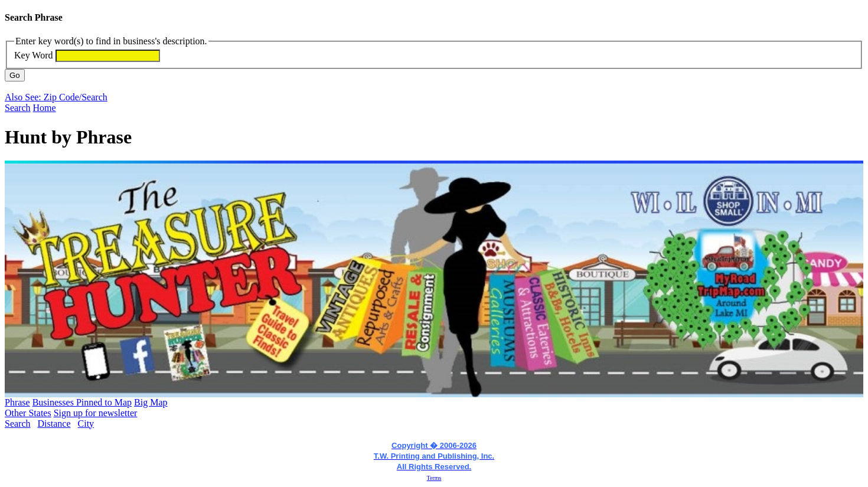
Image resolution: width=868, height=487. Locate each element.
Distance (54, 424)
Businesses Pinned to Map (82, 402)
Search (18, 108)
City (86, 424)
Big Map (151, 402)
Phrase (17, 402)
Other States (28, 413)
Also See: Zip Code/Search (56, 97)
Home (45, 108)
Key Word (34, 55)
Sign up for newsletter (96, 413)
